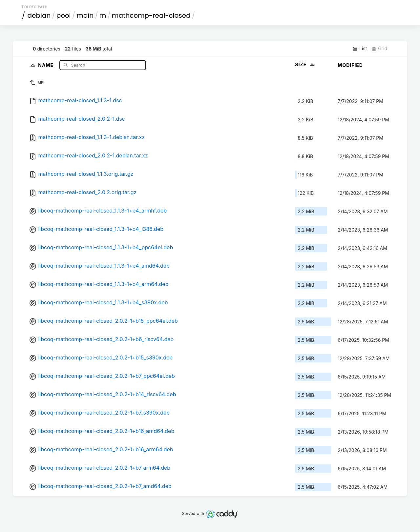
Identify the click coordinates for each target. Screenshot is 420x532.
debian (39, 15)
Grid (379, 49)
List (360, 49)
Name (46, 65)
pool (64, 15)
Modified (350, 65)
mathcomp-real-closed (151, 15)
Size (305, 64)
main (85, 15)
